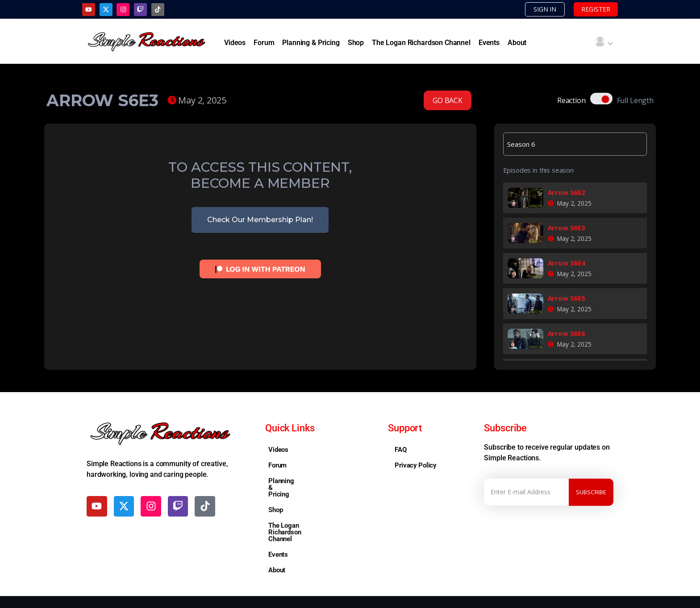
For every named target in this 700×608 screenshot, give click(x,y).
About (517, 43)
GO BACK (448, 101)
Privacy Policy (415, 466)
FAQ (401, 450)
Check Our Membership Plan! (260, 220)
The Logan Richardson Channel (421, 43)
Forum (264, 43)
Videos (235, 43)
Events (489, 43)
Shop (356, 43)
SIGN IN (536, 9)
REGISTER (593, 9)
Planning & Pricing (311, 43)
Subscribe (591, 492)
